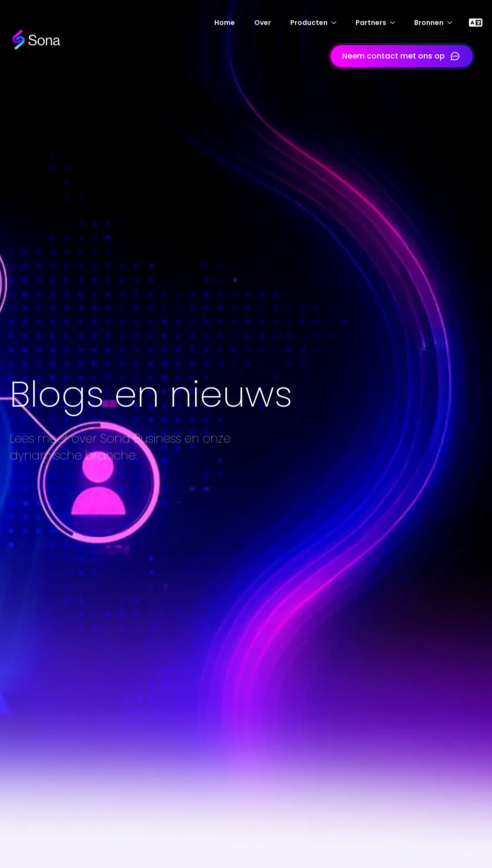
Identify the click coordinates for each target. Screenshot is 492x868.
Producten (309, 23)
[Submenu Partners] (395, 23)
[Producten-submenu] (337, 23)
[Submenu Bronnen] (453, 23)
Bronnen (429, 23)
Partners (371, 23)
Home (225, 23)
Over (263, 23)
